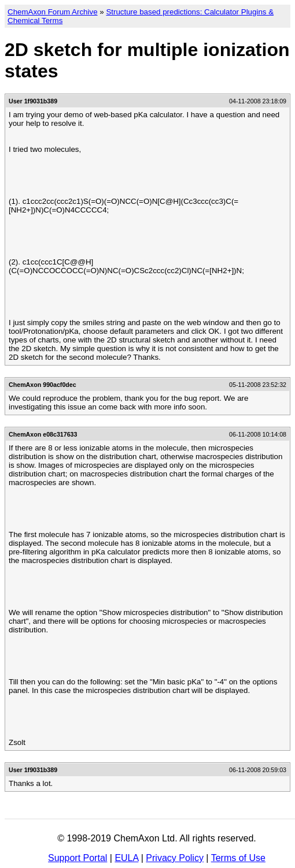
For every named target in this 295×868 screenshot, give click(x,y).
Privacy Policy (175, 858)
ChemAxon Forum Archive (53, 12)
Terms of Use (238, 858)
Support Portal (78, 858)
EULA (126, 858)
